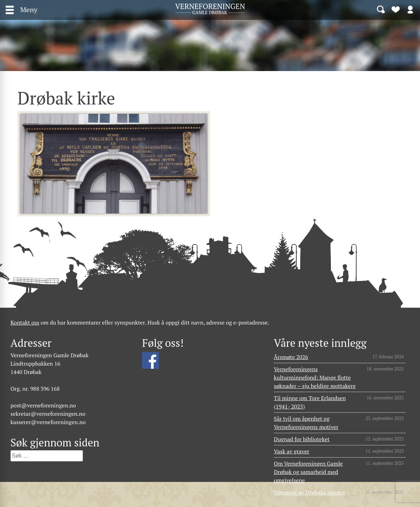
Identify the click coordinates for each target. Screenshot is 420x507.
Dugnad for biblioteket (302, 439)
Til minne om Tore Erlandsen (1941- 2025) (310, 402)
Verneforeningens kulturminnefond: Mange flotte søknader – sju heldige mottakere (315, 377)
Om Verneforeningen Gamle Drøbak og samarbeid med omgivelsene (308, 472)
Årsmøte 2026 (291, 357)
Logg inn (410, 9)
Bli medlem (396, 9)
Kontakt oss (25, 322)
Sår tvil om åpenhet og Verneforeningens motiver (306, 423)
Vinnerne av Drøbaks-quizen (309, 492)
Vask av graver (291, 451)
